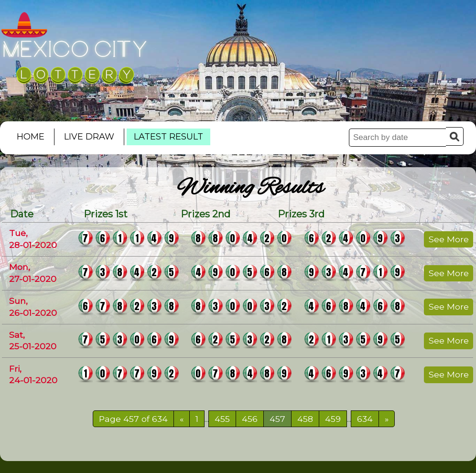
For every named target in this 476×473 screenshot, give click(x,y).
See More (449, 239)
